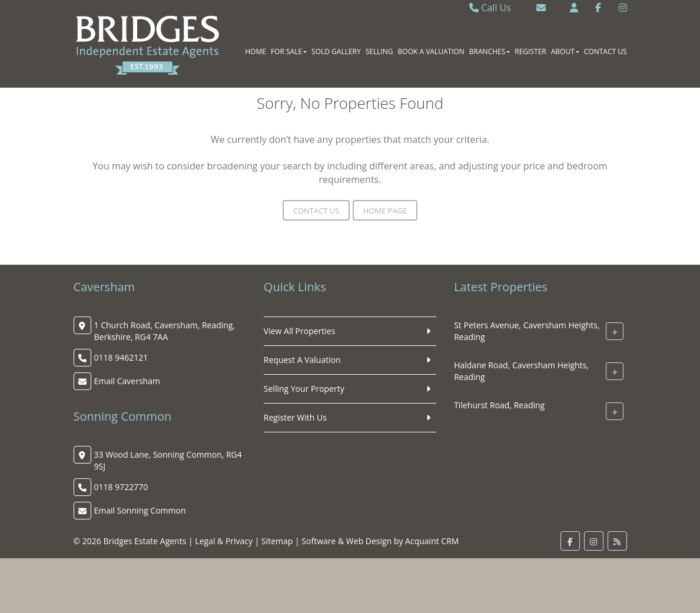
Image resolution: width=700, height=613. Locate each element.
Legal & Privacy (224, 541)
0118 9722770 (121, 487)
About (565, 51)
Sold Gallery (336, 51)
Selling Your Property (304, 389)
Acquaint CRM (432, 541)
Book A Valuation (431, 51)
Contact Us (606, 51)
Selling (379, 51)
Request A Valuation (302, 360)
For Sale (289, 51)
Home (256, 51)
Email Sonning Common (140, 510)
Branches (490, 51)
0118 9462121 (121, 357)
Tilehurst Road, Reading (499, 405)
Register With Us (295, 417)
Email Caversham (127, 381)
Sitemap (277, 541)
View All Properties (300, 331)
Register (530, 51)
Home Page (385, 211)
